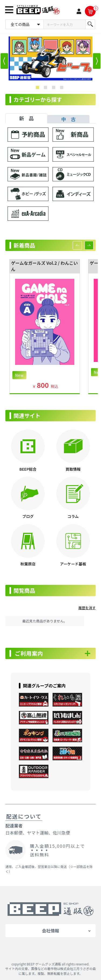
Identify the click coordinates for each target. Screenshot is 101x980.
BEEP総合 (28, 469)
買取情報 (73, 469)
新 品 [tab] (26, 118)
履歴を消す (87, 608)
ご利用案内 (29, 653)
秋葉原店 (28, 564)
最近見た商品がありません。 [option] (45, 621)
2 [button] (47, 89)
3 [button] (55, 89)
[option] (50, 58)
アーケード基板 (73, 564)
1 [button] (39, 89)
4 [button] (63, 89)
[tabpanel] (50, 177)
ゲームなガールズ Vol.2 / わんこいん (44, 266)
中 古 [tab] (68, 119)
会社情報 (50, 931)
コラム (73, 516)
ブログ (28, 516)
